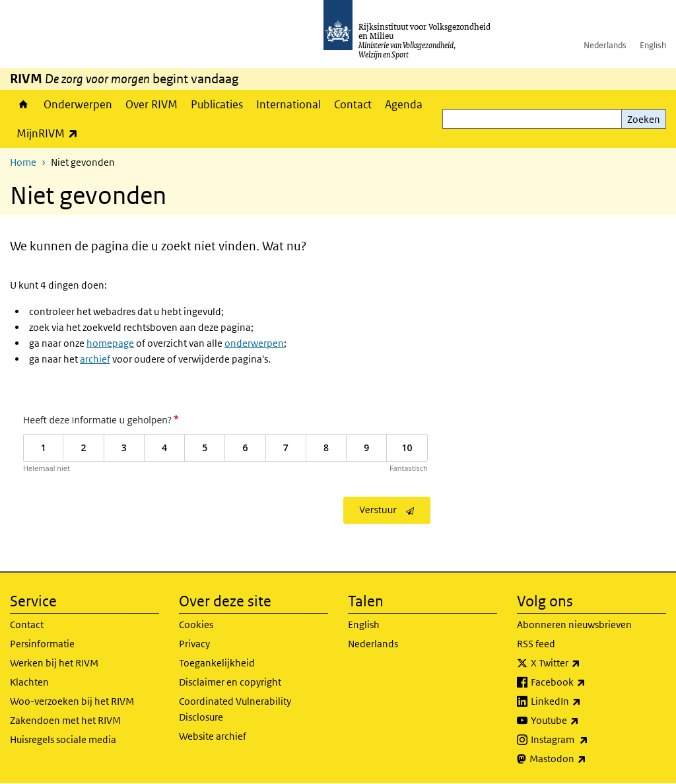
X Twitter (585, 663)
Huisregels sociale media (63, 739)
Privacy (194, 644)
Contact (353, 104)
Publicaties (217, 104)
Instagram (589, 740)
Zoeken (644, 119)
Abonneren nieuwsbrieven (574, 624)
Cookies (196, 624)
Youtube (584, 721)
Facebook (587, 682)
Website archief (213, 736)
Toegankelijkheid (217, 663)
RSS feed (536, 644)
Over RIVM (152, 104)
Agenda (404, 104)
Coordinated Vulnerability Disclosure (235, 709)
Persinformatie (42, 644)
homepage (110, 343)
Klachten (29, 682)
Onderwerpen (78, 104)
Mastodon (587, 759)
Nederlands (605, 45)
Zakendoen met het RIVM (65, 720)
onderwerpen (254, 343)
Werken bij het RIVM (54, 663)
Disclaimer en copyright (230, 682)
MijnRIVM (51, 133)
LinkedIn (585, 701)
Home (23, 104)
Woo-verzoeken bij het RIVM (72, 701)
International (288, 104)
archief (95, 359)
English (653, 45)
